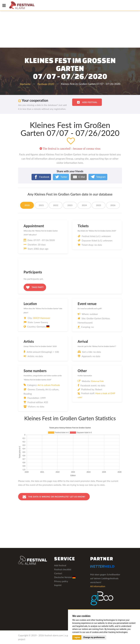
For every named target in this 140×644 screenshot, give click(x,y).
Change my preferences (94, 637)
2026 (113, 205)
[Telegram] (98, 177)
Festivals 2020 (46, 84)
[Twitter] (61, 177)
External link (97, 381)
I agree (77, 637)
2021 (41, 205)
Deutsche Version (65, 577)
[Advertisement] (70, 22)
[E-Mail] (79, 177)
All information (98, 586)
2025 (99, 205)
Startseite (25, 84)
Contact (58, 573)
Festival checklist (63, 569)
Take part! (35, 287)
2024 (84, 205)
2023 (70, 205)
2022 (56, 205)
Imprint (58, 585)
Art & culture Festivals (49, 385)
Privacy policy (61, 581)
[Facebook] (41, 177)
